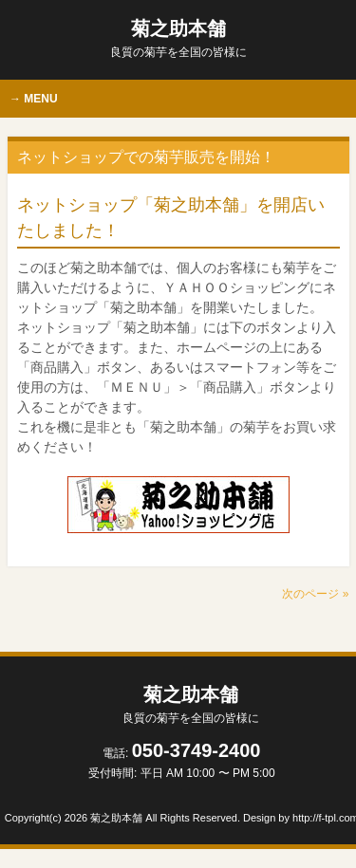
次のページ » (315, 594)
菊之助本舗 (178, 38)
